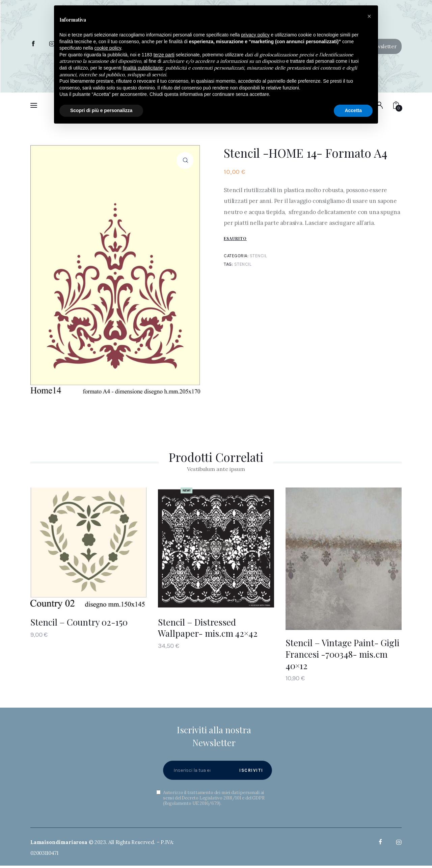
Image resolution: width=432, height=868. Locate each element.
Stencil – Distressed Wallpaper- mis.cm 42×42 (208, 628)
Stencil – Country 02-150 (79, 622)
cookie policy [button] (108, 48)
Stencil (259, 256)
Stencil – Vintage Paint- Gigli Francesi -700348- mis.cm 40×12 (342, 654)
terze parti (164, 55)
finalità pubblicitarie (143, 68)
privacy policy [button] (255, 35)
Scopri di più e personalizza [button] (101, 110)
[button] (369, 16)
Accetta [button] (353, 110)
